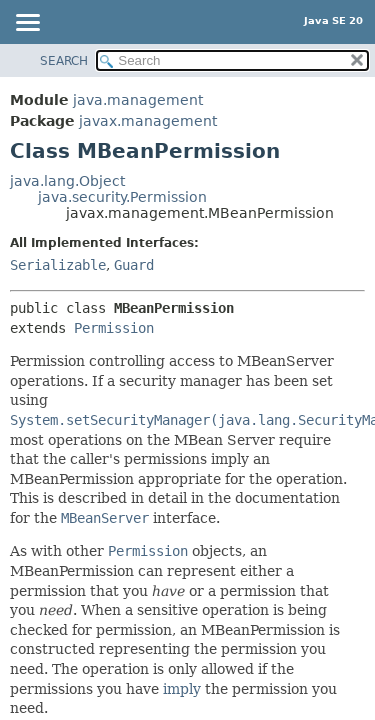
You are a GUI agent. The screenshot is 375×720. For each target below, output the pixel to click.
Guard (134, 265)
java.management (138, 100)
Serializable (58, 265)
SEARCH (64, 61)
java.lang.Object (67, 181)
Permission (114, 328)
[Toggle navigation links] (27, 24)
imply (182, 689)
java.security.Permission (122, 197)
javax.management (148, 121)
